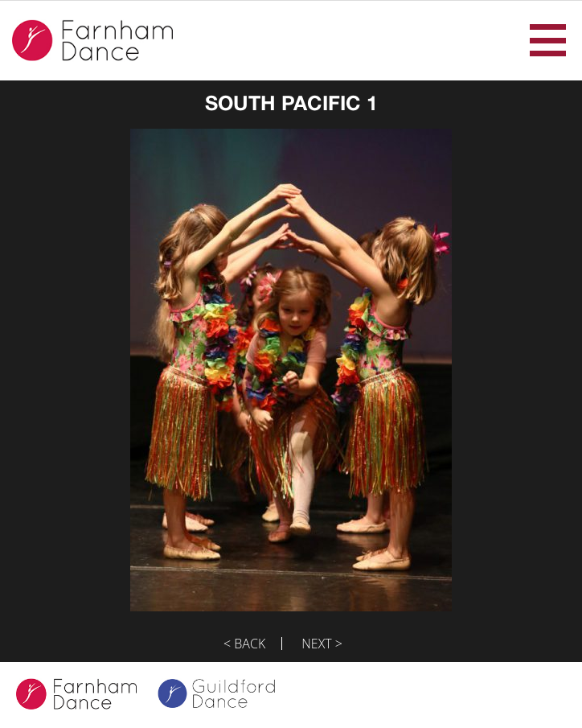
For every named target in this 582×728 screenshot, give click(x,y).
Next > (322, 644)
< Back (244, 644)
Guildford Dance (227, 695)
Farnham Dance (92, 41)
